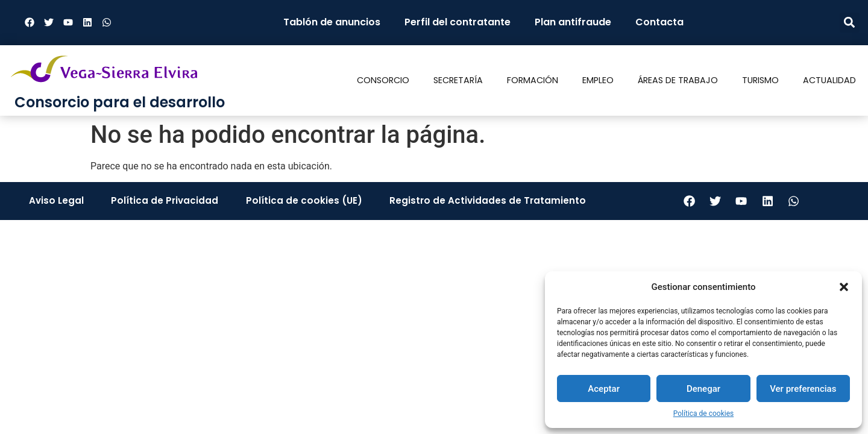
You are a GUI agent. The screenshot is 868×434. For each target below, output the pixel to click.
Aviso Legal (57, 202)
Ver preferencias (803, 389)
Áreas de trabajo (678, 80)
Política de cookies (704, 414)
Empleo (598, 80)
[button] (844, 287)
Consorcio (383, 80)
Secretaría (458, 80)
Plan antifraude (573, 22)
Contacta (659, 22)
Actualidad (829, 80)
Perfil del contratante (458, 22)
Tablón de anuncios (332, 22)
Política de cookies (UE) (301, 202)
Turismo (760, 80)
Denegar (703, 389)
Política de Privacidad (164, 202)
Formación (533, 80)
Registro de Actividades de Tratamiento (484, 202)
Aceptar (604, 389)
